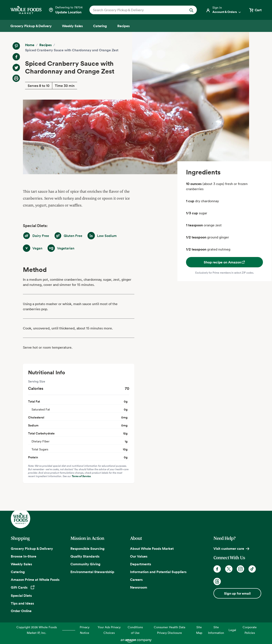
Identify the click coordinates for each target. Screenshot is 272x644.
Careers (136, 580)
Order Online (21, 611)
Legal (232, 630)
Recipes (45, 45)
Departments (141, 564)
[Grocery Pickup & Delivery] (31, 26)
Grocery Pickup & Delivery (32, 548)
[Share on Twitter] (16, 67)
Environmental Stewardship (92, 572)
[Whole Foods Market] (26, 10)
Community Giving (85, 564)
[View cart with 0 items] (255, 10)
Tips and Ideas (22, 603)
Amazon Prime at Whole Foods (35, 580)
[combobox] (138, 10)
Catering (18, 572)
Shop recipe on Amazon (225, 262)
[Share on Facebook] (16, 57)
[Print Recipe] (16, 78)
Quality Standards (85, 556)
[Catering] (100, 26)
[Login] (224, 10)
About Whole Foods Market (152, 548)
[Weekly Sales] (72, 26)
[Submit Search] (191, 10)
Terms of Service (81, 476)
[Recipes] (123, 26)
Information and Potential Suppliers (158, 572)
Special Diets (21, 595)
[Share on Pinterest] (16, 46)
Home (30, 45)
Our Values (139, 556)
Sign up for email (237, 593)
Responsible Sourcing (87, 548)
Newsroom (139, 587)
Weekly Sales (21, 564)
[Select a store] (65, 10)
